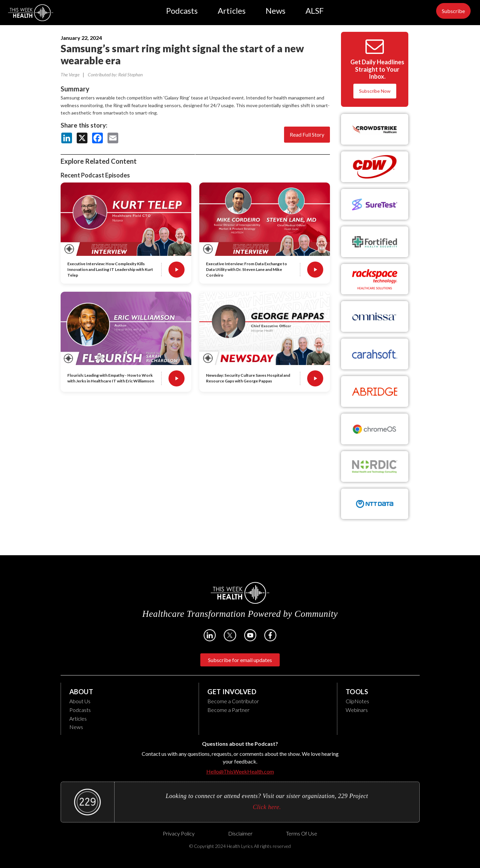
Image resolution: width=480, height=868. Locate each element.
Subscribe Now (375, 91)
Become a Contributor (233, 701)
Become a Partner (228, 710)
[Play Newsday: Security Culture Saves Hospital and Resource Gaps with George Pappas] (315, 378)
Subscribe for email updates (240, 660)
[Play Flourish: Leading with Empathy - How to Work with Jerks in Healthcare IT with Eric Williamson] (177, 378)
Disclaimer (240, 833)
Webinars (357, 710)
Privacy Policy (179, 833)
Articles (232, 11)
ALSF (315, 11)
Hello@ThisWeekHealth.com (240, 771)
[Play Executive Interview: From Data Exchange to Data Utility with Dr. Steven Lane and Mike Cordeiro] (315, 270)
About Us (80, 701)
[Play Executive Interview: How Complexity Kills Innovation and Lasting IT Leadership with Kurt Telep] (177, 270)
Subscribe (453, 11)
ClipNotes (357, 701)
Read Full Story (307, 134)
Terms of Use (302, 833)
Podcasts (182, 11)
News (276, 11)
